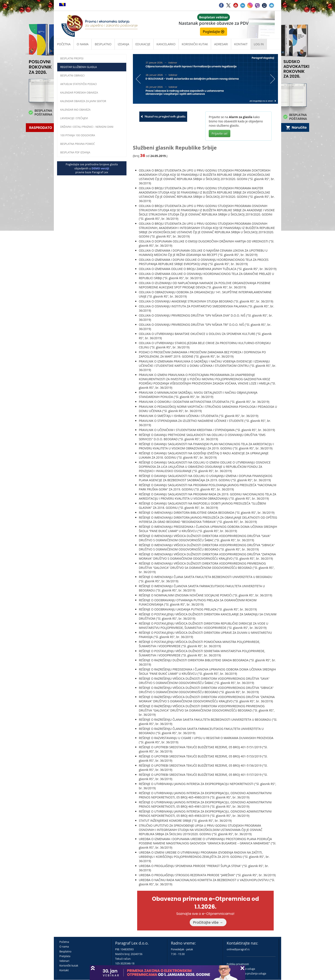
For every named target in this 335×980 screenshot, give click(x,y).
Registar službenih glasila (79, 67)
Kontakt (64, 970)
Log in (259, 44)
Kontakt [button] (241, 44)
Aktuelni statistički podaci (79, 84)
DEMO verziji (100, 168)
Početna (64, 44)
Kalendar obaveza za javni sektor (83, 101)
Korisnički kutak (69, 966)
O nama (83, 44)
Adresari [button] (221, 44)
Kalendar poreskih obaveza (79, 93)
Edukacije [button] (143, 44)
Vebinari (64, 961)
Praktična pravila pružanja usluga (246, 973)
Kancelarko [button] (166, 44)
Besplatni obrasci (72, 76)
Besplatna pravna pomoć (78, 144)
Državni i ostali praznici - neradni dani (87, 127)
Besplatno (103, 44)
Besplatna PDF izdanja (75, 152)
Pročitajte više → (208, 922)
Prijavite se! (219, 133)
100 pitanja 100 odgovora (78, 135)
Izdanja (123, 44)
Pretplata (65, 956)
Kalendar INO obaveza (75, 110)
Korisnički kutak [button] (195, 44)
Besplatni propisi (72, 58)
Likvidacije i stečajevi (74, 118)
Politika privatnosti (238, 964)
